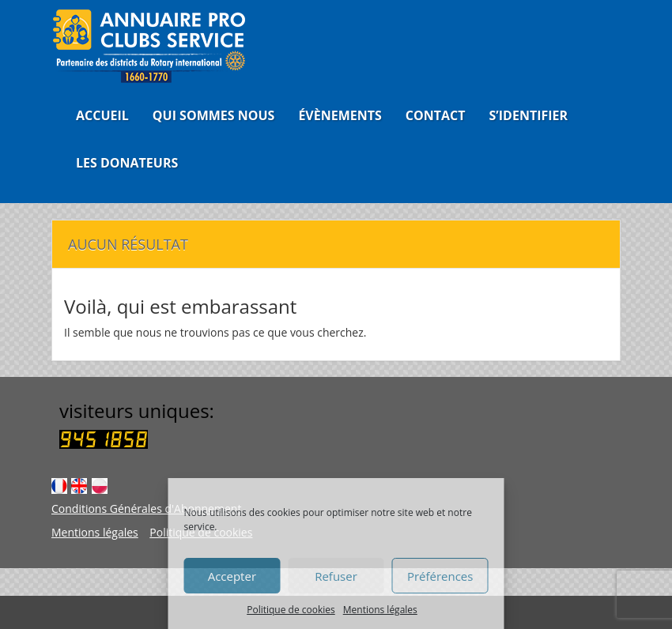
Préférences (440, 576)
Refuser (336, 576)
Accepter (232, 576)
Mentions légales (380, 610)
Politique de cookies (291, 610)
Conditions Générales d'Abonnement (146, 508)
